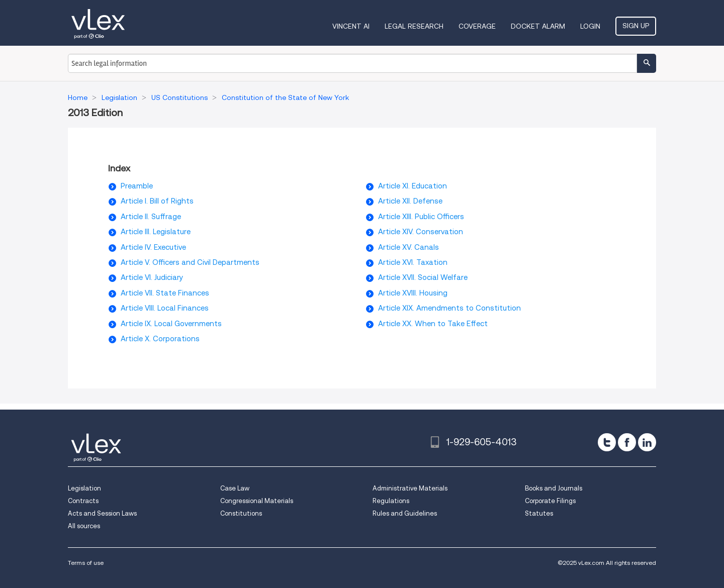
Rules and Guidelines (405, 513)
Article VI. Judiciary (152, 277)
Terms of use (86, 563)
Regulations (391, 501)
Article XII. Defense (410, 201)
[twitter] (607, 442)
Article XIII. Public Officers (421, 217)
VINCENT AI (351, 26)
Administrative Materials (410, 488)
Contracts (83, 501)
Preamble (137, 186)
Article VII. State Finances (165, 293)
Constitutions (241, 513)
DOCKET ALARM (538, 26)
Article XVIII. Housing (413, 293)
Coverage (477, 26)
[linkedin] (647, 442)
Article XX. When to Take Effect (433, 324)
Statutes (539, 513)
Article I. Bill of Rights (157, 201)
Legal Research (414, 26)
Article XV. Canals (409, 247)
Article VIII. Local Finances (165, 308)
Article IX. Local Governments (171, 324)
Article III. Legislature (156, 232)
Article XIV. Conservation (421, 232)
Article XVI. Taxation (413, 262)
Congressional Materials (257, 501)
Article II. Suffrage (151, 217)
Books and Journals (554, 488)
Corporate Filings (550, 501)
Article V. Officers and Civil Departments (190, 262)
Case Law (235, 488)
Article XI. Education (413, 186)
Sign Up (636, 26)
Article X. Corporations (160, 339)
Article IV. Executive (153, 247)
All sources (84, 526)
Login (590, 26)
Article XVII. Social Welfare (423, 277)
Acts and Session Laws (102, 513)
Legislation (84, 488)
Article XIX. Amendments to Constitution (449, 308)
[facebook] (627, 442)
